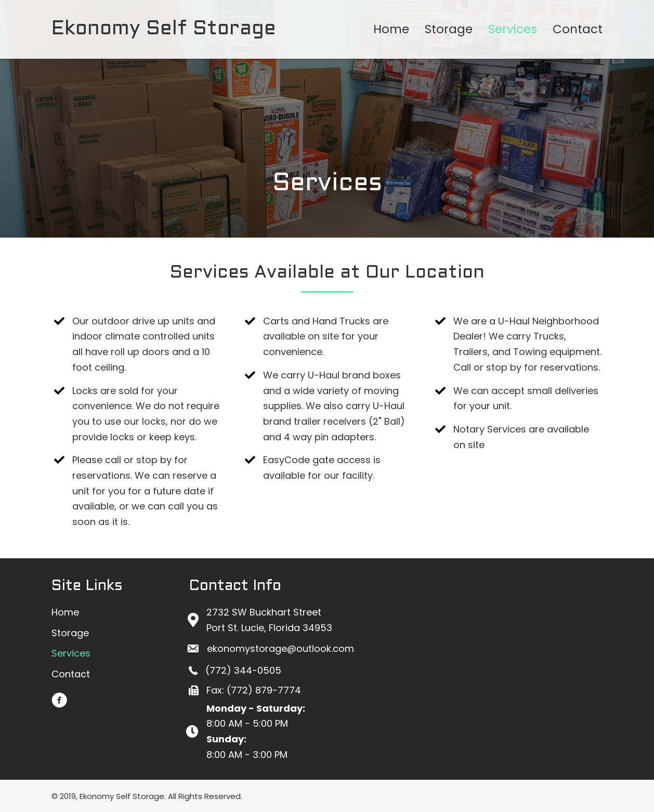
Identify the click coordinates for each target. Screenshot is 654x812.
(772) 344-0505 (243, 670)
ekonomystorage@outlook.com (280, 649)
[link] (391, 30)
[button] (59, 700)
